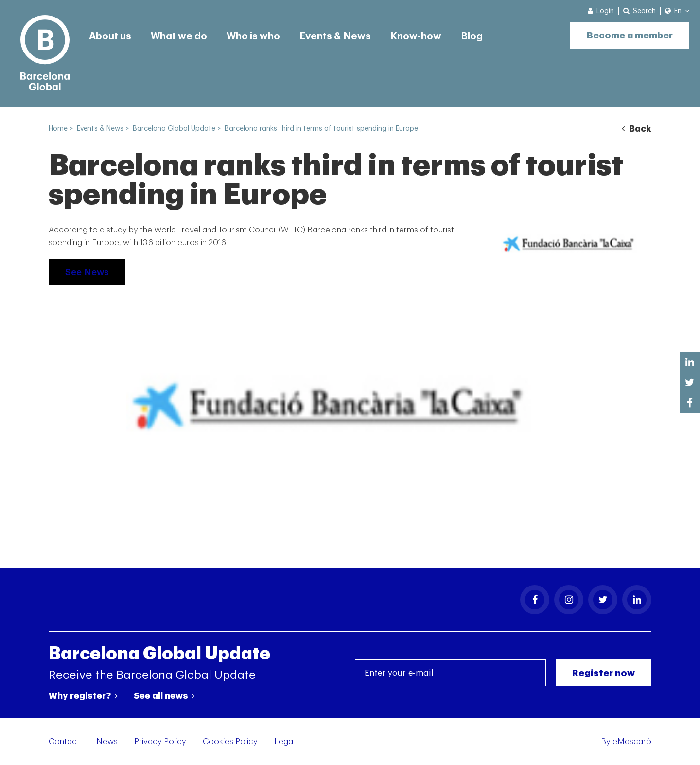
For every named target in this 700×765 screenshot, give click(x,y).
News (107, 741)
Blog (472, 36)
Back (637, 129)
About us (110, 36)
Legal (284, 741)
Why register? (83, 696)
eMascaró (632, 741)
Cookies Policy (230, 741)
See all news (164, 696)
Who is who (253, 36)
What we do (179, 36)
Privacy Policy (160, 741)
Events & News (335, 36)
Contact (64, 741)
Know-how (416, 36)
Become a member (630, 35)
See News (87, 272)
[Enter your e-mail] (450, 673)
